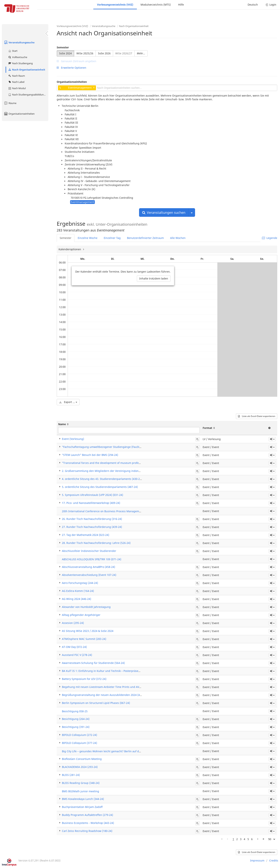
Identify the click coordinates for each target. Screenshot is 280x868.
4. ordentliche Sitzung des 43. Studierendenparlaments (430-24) (102, 479)
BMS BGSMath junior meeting (81, 791)
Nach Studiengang (20, 63)
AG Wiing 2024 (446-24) (77, 599)
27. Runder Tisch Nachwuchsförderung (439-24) (92, 527)
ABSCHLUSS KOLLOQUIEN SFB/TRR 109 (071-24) (92, 559)
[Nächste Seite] (258, 839)
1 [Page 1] (233, 839)
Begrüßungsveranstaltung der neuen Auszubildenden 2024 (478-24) (105, 695)
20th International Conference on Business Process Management (103, 511)
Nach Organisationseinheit (27, 70)
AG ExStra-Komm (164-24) (78, 591)
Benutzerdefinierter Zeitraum (145, 238)
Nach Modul (17, 88)
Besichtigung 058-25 (75, 711)
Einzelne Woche (88, 238)
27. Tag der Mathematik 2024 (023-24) (86, 535)
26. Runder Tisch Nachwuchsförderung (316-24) (92, 519)
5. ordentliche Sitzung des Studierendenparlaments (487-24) (100, 487)
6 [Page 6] (252, 839)
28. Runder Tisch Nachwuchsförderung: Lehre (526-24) (96, 543)
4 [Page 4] (244, 839)
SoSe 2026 (104, 53)
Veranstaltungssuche (19, 42)
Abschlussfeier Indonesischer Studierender (89, 551)
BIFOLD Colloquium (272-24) (79, 735)
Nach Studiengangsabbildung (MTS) (28, 95)
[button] (272, 439)
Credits (274, 860)
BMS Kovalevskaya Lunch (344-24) (83, 799)
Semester (63, 47)
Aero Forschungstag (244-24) (80, 583)
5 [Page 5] (248, 839)
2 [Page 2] (237, 839)
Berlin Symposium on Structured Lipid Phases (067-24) (96, 703)
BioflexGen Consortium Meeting (82, 759)
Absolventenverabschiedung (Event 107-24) (89, 575)
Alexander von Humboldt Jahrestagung (86, 607)
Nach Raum (16, 76)
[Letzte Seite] (263, 839)
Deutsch (253, 5)
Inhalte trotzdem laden (154, 278)
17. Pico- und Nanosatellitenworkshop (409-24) (91, 503)
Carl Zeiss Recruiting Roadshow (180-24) (87, 831)
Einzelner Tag (112, 238)
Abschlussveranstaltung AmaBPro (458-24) (88, 567)
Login (271, 5)
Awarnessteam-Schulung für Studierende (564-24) (93, 663)
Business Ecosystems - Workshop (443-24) (88, 823)
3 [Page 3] (241, 839)
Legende (270, 238)
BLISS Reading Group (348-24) (81, 783)
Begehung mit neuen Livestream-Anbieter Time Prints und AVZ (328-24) (107, 687)
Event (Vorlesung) (73, 439)
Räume (10, 103)
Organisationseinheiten (19, 114)
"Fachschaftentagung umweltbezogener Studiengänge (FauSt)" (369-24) (107, 447)
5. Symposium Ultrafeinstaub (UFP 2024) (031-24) (92, 495)
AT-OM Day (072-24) (74, 647)
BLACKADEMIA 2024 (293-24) (80, 767)
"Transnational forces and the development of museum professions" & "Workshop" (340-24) (120, 463)
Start (13, 51)
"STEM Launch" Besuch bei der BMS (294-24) (90, 455)
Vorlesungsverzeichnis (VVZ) (115, 5)
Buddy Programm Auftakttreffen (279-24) (87, 815)
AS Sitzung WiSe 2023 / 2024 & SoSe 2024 (88, 631)
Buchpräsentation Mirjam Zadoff (82, 807)
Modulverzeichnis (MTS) (156, 5)
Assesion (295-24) (73, 623)
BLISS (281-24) (71, 775)
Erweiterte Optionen (71, 68)
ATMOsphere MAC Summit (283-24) (84, 639)
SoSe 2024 (65, 53)
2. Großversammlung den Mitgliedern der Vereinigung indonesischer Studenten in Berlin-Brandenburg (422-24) (132, 471)
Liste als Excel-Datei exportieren (257, 416)
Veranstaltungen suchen (164, 212)
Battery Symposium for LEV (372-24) (84, 679)
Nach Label (16, 82)
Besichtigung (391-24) (76, 727)
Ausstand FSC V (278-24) (77, 655)
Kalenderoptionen (70, 249)
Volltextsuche (18, 57)
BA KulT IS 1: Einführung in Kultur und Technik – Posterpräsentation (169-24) (110, 671)
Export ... (68, 402)
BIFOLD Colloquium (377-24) (79, 743)
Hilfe (181, 5)
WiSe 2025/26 (85, 53)
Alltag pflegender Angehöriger (81, 615)
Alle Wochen (178, 238)
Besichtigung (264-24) (76, 719)
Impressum (257, 860)
